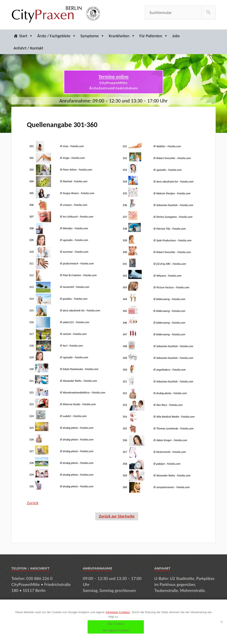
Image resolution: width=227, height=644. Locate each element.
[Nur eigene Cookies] (221, 622)
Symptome (92, 36)
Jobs (176, 36)
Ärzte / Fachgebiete (57, 36)
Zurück (33, 503)
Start (26, 36)
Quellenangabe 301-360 (62, 125)
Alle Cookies (116, 624)
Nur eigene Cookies (116, 630)
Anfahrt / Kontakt (28, 48)
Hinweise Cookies (118, 612)
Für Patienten (154, 36)
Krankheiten (122, 36)
